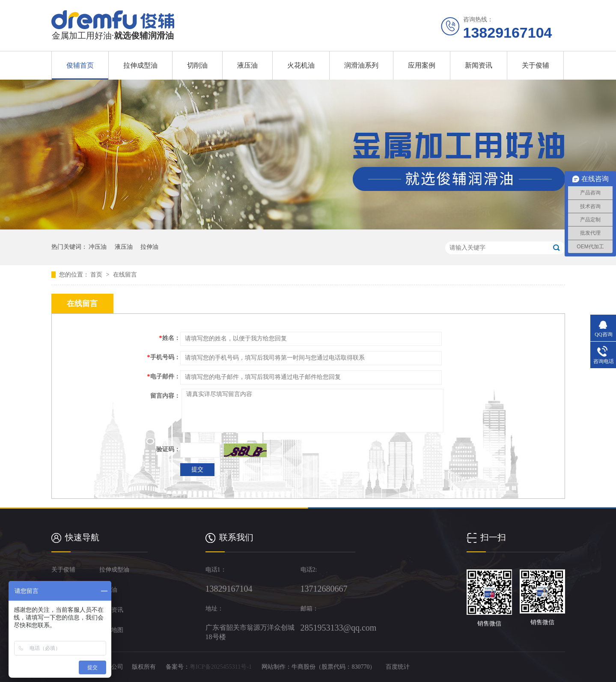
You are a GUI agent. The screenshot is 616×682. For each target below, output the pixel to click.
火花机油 (301, 65)
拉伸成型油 (140, 65)
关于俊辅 (536, 65)
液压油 (247, 65)
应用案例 (422, 65)
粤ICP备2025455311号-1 (221, 667)
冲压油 (98, 247)
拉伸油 (149, 247)
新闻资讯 (479, 65)
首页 (97, 275)
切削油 (197, 65)
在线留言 (125, 275)
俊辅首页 (80, 65)
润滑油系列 (361, 65)
